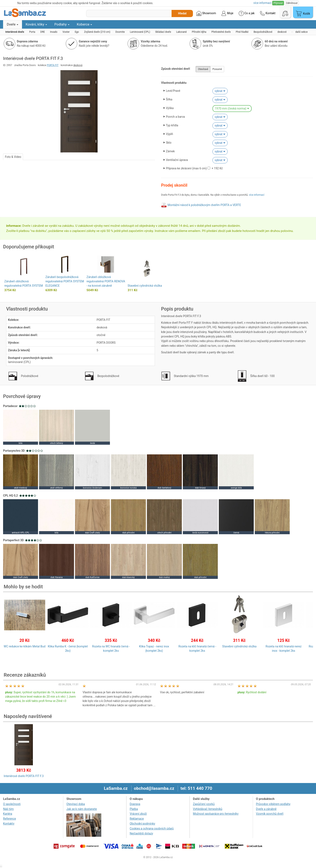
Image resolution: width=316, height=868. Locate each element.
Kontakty (9, 824)
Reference (10, 819)
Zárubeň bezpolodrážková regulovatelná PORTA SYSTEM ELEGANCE (65, 281)
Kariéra (8, 814)
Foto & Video (13, 157)
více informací (257, 195)
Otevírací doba (76, 804)
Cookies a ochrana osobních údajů (152, 828)
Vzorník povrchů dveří (270, 814)
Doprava (135, 804)
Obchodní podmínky (142, 824)
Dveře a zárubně (266, 809)
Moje (227, 13)
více (262, 3)
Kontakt (268, 13)
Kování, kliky (36, 24)
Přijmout (278, 3)
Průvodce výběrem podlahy (273, 804)
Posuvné (217, 69)
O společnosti (12, 804)
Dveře (13, 24)
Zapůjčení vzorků (204, 804)
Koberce (85, 24)
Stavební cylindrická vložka (145, 286)
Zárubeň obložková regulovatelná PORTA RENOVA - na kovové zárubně (106, 281)
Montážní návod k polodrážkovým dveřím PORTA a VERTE (204, 205)
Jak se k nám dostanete (82, 809)
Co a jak (247, 13)
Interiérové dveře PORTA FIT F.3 (24, 776)
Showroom (206, 13)
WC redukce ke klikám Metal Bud (25, 646)
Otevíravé (203, 69)
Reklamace (137, 819)
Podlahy (62, 24)
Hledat (182, 13)
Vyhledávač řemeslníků (208, 809)
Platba (134, 809)
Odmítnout (292, 3)
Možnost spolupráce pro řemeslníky (216, 814)
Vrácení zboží (138, 814)
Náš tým (8, 809)
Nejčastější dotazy (141, 833)
